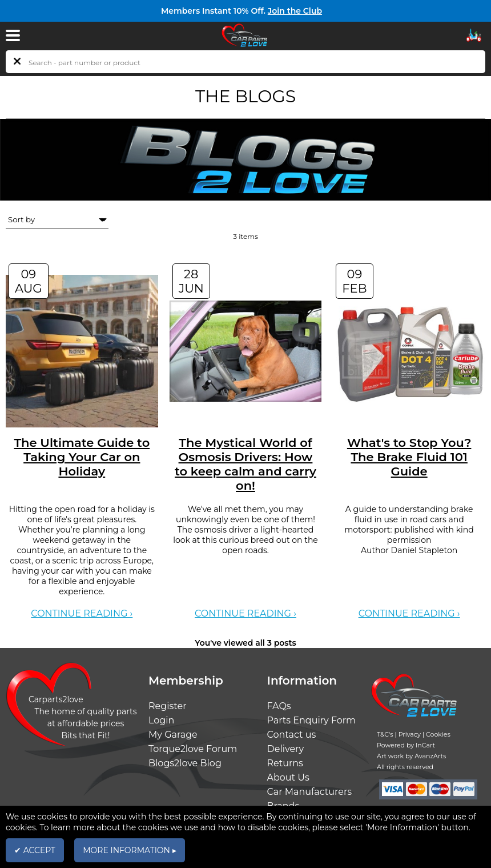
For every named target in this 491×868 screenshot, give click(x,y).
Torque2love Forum (193, 749)
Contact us (292, 735)
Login (161, 720)
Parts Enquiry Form (312, 720)
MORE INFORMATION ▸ (129, 850)
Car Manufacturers (310, 792)
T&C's (385, 734)
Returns (285, 763)
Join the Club (295, 11)
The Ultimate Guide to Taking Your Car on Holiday (82, 457)
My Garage (173, 735)
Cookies (438, 734)
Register (168, 706)
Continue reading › (82, 613)
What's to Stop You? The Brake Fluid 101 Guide (409, 457)
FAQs (279, 706)
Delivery (286, 749)
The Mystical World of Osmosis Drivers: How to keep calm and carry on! (246, 464)
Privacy (410, 734)
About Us (288, 777)
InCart (425, 745)
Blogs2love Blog (185, 763)
